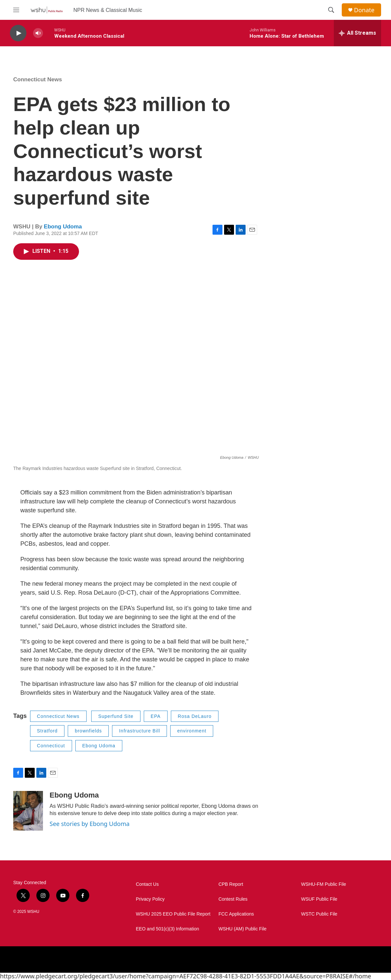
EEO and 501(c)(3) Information (167, 929)
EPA (156, 716)
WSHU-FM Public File (324, 884)
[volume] (38, 33)
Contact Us (147, 884)
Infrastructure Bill (139, 731)
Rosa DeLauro (195, 716)
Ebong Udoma (63, 227)
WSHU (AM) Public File (242, 929)
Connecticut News (38, 79)
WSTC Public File (319, 914)
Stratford (47, 731)
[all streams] (357, 33)
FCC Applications (236, 914)
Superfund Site (116, 716)
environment (192, 731)
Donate (364, 10)
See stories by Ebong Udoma (90, 824)
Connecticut (51, 746)
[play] (18, 33)
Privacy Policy (150, 899)
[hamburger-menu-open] (16, 10)
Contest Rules (233, 899)
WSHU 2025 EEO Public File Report (173, 914)
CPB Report (231, 884)
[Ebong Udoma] (28, 811)
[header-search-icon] (331, 10)
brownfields (88, 731)
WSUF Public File (319, 899)
